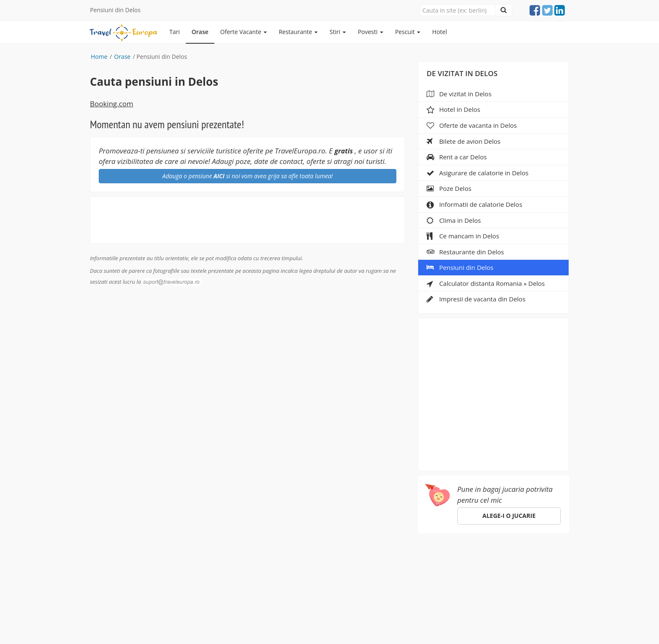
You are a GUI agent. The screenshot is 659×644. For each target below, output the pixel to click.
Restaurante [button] (298, 32)
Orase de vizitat (147, 560)
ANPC (422, 560)
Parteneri (365, 560)
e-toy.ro (369, 627)
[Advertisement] (494, 392)
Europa (102, 560)
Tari (175, 32)
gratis (344, 151)
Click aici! (478, 592)
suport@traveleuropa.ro (359, 574)
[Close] (458, 10)
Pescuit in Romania (212, 560)
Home (99, 57)
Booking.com (112, 104)
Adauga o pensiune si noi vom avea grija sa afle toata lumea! (247, 176)
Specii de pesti (275, 560)
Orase (200, 32)
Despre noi (324, 560)
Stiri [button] (338, 32)
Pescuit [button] (408, 32)
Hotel (439, 32)
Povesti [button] (370, 32)
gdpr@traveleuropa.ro (306, 618)
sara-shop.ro (325, 627)
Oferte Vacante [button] (244, 32)
